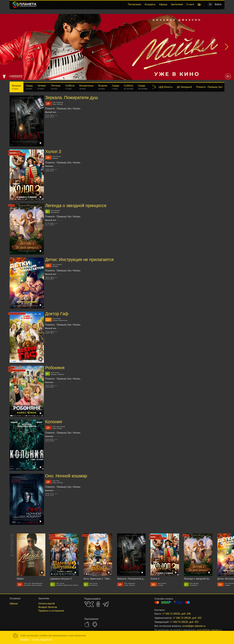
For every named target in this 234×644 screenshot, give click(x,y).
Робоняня (55, 368)
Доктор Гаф (57, 314)
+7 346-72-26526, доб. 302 (187, 618)
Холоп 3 (53, 152)
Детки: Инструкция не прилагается (79, 260)
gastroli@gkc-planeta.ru (207, 630)
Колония (54, 422)
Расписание (134, 4)
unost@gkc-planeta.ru (194, 626)
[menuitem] (134, 4)
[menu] (118, 4)
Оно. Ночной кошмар (66, 476)
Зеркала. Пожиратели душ (71, 98)
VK (89, 604)
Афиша (163, 4)
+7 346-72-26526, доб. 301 (184, 622)
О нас (189, 4)
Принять (25, 640)
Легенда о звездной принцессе (76, 206)
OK (98, 604)
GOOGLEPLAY (95, 624)
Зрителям (176, 4)
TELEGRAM (106, 604)
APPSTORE (87, 624)
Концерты (150, 4)
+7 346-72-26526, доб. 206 (176, 614)
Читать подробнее (42, 640)
